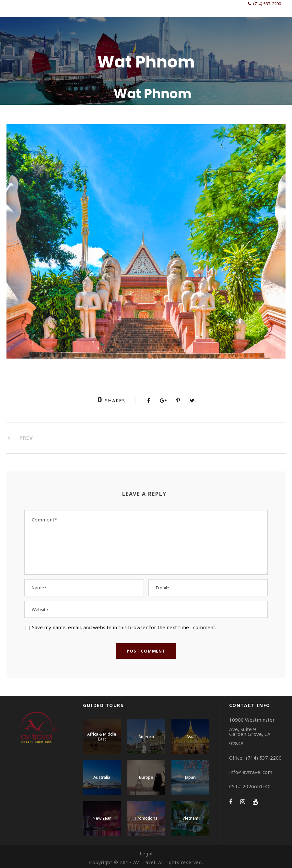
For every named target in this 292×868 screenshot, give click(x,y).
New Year (102, 818)
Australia (102, 777)
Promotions (146, 818)
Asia (190, 737)
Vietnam (190, 818)
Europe (146, 777)
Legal (146, 854)
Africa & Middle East (102, 737)
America (146, 737)
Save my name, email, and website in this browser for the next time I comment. (124, 627)
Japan (190, 777)
